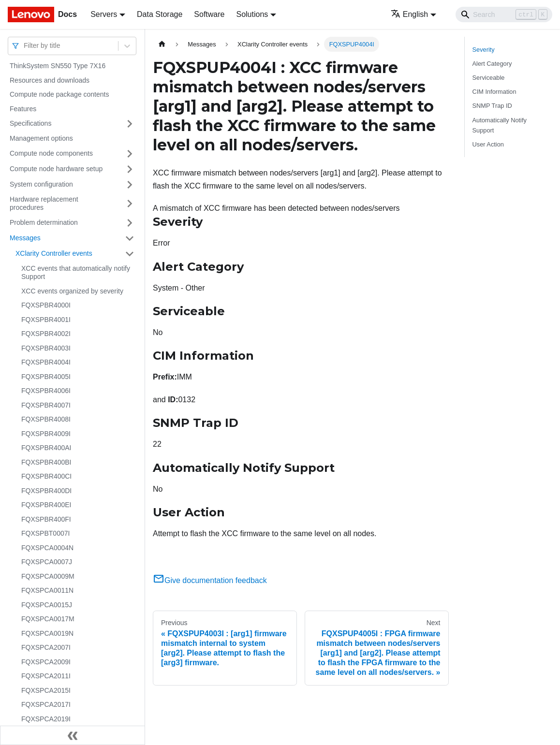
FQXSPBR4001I (46, 320)
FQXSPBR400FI (46, 519)
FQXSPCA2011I (46, 676)
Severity (484, 50)
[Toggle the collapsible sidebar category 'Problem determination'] (130, 223)
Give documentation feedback (210, 580)
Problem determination (44, 222)
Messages (25, 238)
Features (23, 109)
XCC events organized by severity (72, 291)
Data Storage (160, 14)
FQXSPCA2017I (46, 704)
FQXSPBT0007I (45, 533)
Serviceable (489, 78)
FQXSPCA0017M (48, 619)
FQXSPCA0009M (48, 576)
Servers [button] (104, 14)
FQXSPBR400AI (46, 448)
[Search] (504, 15)
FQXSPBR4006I (46, 391)
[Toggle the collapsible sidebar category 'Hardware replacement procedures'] (130, 204)
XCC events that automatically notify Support (76, 273)
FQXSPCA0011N (47, 590)
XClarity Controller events (54, 253)
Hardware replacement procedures (44, 204)
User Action (488, 144)
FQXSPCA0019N (47, 633)
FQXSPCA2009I (46, 662)
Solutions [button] (252, 14)
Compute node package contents (59, 94)
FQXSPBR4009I (46, 434)
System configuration (41, 184)
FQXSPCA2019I (46, 719)
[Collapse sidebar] (73, 735)
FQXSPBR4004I (46, 362)
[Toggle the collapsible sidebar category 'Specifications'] (130, 124)
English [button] (409, 14)
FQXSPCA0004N (47, 548)
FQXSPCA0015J (47, 605)
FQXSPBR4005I (46, 377)
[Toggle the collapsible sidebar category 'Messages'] (130, 238)
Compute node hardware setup (56, 169)
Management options (41, 138)
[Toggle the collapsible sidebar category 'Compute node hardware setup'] (130, 169)
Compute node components (51, 153)
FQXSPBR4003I (46, 348)
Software (209, 14)
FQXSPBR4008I (46, 419)
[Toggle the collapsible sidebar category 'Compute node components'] (130, 154)
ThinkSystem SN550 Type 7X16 (58, 66)
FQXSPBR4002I (46, 334)
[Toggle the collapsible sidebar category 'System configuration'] (130, 185)
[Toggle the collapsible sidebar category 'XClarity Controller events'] (130, 254)
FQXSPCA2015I (46, 690)
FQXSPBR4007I (46, 405)
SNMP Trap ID (492, 106)
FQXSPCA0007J (47, 562)
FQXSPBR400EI (46, 505)
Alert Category (492, 64)
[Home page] (162, 44)
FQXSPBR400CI (46, 476)
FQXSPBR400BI (46, 462)
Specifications (30, 123)
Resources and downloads (50, 80)
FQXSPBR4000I (46, 305)
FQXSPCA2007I (46, 647)
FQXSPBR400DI (46, 491)
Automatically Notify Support (500, 125)
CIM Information (494, 92)
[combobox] (25, 46)
